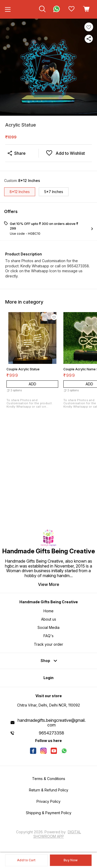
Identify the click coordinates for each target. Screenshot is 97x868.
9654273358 (51, 733)
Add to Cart (26, 860)
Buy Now (71, 860)
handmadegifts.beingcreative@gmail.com (52, 723)
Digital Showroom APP (57, 834)
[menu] (8, 9)
